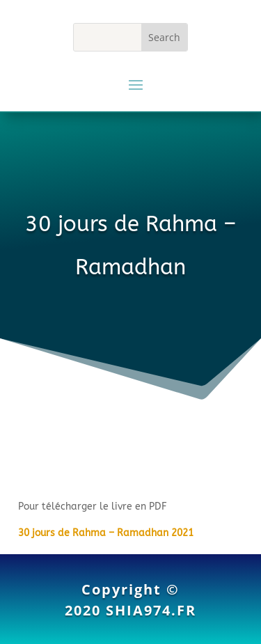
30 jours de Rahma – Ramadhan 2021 (106, 533)
